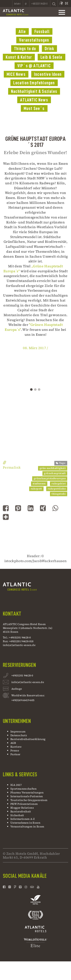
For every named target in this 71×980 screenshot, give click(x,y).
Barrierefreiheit (21, 811)
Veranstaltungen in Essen (27, 826)
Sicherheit (17, 815)
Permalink (12, 488)
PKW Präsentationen (24, 804)
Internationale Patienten (27, 796)
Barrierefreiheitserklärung (28, 739)
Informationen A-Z (23, 819)
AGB (13, 743)
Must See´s (34, 108)
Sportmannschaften (23, 789)
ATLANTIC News (34, 100)
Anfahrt (17, 4)
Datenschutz (19, 735)
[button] (6, 519)
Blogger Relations (22, 808)
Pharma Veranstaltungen (27, 792)
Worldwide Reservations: (28, 695)
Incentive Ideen (48, 74)
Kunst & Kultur (19, 57)
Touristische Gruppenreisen (29, 800)
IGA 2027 (16, 785)
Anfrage (17, 689)
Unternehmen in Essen (25, 823)
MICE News (16, 74)
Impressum (18, 731)
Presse (15, 750)
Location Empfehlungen (34, 83)
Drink (49, 49)
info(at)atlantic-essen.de (19, 645)
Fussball (42, 32)
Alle (22, 32)
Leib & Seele (51, 57)
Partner (15, 754)
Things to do (25, 49)
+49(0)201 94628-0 (22, 676)
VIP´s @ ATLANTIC (34, 66)
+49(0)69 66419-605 (23, 700)
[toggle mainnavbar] (62, 12)
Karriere (16, 747)
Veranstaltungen (34, 40)
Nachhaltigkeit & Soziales (34, 91)
